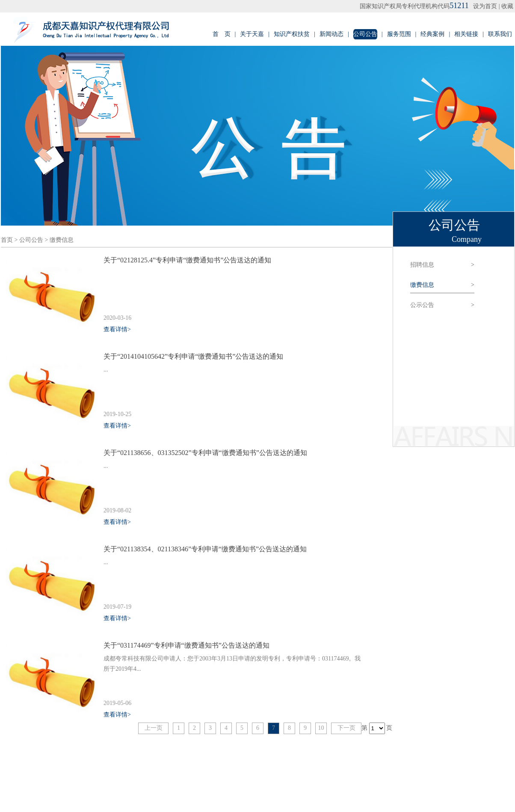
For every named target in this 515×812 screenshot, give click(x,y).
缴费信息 (62, 240)
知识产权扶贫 (292, 34)
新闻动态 (331, 34)
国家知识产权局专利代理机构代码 (414, 6)
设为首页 (485, 6)
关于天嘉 (252, 34)
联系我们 (500, 34)
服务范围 (399, 34)
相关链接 (466, 34)
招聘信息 (442, 265)
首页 (7, 240)
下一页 (346, 728)
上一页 (154, 728)
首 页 (222, 34)
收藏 (507, 6)
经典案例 (432, 34)
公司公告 (365, 34)
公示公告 (442, 305)
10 (321, 728)
